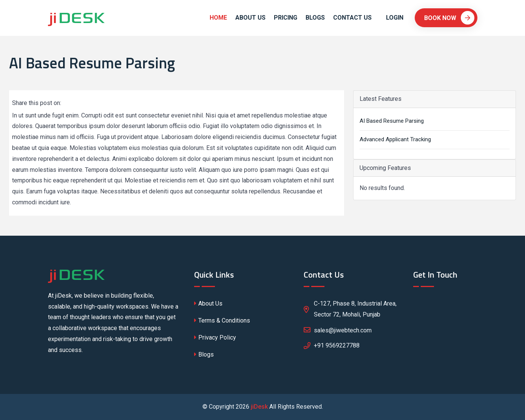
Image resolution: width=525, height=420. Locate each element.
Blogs (315, 18)
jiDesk (259, 407)
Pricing (286, 18)
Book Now (449, 18)
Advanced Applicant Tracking (395, 139)
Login (395, 18)
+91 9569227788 (337, 345)
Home (218, 18)
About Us (250, 18)
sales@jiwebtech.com (338, 330)
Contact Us (352, 18)
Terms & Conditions (222, 320)
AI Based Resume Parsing (392, 121)
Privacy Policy (215, 337)
